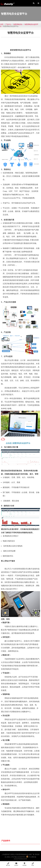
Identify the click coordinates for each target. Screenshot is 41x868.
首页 (2, 24)
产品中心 (8, 24)
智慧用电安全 (18, 24)
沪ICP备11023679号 (18, 857)
